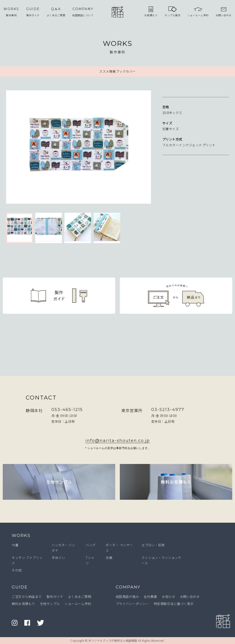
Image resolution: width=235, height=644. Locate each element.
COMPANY (128, 587)
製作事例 (11, 12)
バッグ (91, 545)
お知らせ (168, 597)
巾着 (15, 545)
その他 (17, 570)
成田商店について (83, 12)
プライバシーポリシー (132, 604)
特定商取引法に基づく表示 (174, 604)
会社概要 (150, 597)
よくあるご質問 (56, 12)
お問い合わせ (190, 597)
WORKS (21, 536)
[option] (78, 148)
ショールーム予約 (78, 604)
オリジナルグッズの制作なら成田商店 (113, 640)
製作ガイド (33, 12)
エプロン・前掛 (153, 545)
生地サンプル (50, 604)
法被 (109, 558)
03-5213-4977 (168, 410)
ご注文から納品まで (27, 597)
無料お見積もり (23, 604)
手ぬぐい (58, 558)
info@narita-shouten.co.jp (118, 441)
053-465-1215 (67, 410)
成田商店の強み (127, 597)
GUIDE (20, 587)
